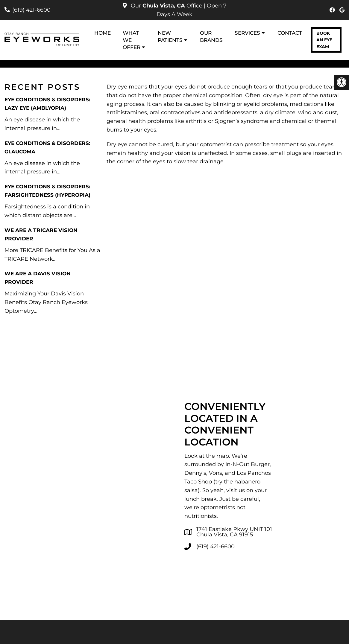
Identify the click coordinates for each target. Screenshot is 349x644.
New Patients (170, 36)
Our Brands (211, 36)
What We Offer (132, 40)
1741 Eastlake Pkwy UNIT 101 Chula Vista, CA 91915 (234, 532)
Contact (290, 33)
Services (247, 33)
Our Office (167, 6)
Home (103, 33)
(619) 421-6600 (31, 10)
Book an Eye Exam (324, 40)
